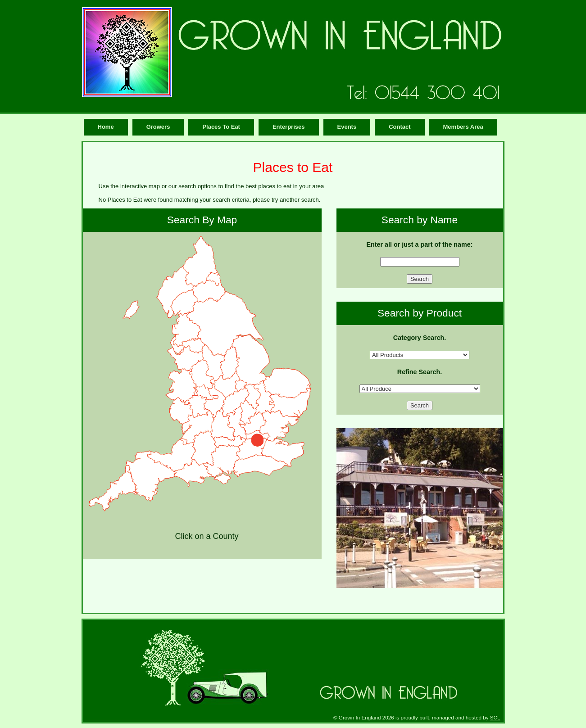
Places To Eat (221, 127)
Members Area (463, 127)
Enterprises (289, 127)
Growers (158, 127)
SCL (495, 717)
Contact (400, 127)
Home (106, 127)
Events (347, 127)
